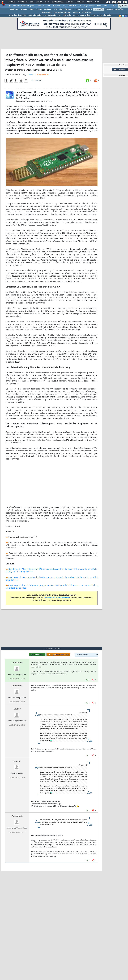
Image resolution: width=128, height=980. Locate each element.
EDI (80, 6)
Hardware (48, 9)
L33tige (17, 709)
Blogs (39, 2)
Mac (61, 9)
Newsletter (58, 2)
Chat (47, 2)
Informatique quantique (62, 12)
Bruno (31, 75)
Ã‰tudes (79, 2)
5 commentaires (43, 75)
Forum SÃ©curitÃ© (35, 15)
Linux (31, 9)
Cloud (39, 6)
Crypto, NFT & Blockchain (82, 12)
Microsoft (56, 6)
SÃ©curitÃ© (99, 9)
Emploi (69, 2)
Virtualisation (47, 12)
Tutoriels (23, 2)
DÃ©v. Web (72, 6)
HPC (55, 9)
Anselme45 (17, 816)
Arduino (39, 9)
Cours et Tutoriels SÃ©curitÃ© (84, 15)
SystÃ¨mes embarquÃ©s (114, 9)
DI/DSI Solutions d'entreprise (24, 6)
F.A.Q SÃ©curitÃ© (50, 15)
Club (97, 2)
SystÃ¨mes (123, 6)
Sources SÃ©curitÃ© (104, 15)
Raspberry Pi (69, 9)
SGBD (99, 6)
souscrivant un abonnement (57, 598)
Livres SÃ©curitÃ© (65, 15)
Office (106, 6)
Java (64, 6)
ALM (49, 6)
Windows (24, 9)
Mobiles (114, 6)
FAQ (32, 2)
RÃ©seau (80, 9)
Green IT (89, 9)
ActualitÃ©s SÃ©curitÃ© (17, 15)
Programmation (89, 6)
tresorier (17, 761)
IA (44, 6)
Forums (12, 2)
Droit (89, 2)
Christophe (17, 663)
